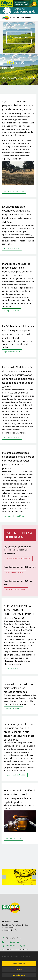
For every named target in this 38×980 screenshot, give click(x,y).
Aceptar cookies (19, 964)
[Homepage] (17, 18)
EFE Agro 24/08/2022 (12, 311)
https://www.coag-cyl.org (15, 946)
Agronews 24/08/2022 (12, 248)
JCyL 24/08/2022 (12, 669)
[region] (19, 3)
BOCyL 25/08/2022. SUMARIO (16, 590)
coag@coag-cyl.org (13, 942)
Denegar (19, 969)
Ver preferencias (19, 975)
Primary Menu (34, 18)
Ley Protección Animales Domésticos (18, 559)
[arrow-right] (34, 877)
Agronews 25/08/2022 (13, 838)
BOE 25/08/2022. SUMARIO (15, 573)
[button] (19, 3)
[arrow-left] (4, 877)
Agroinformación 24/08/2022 (14, 191)
